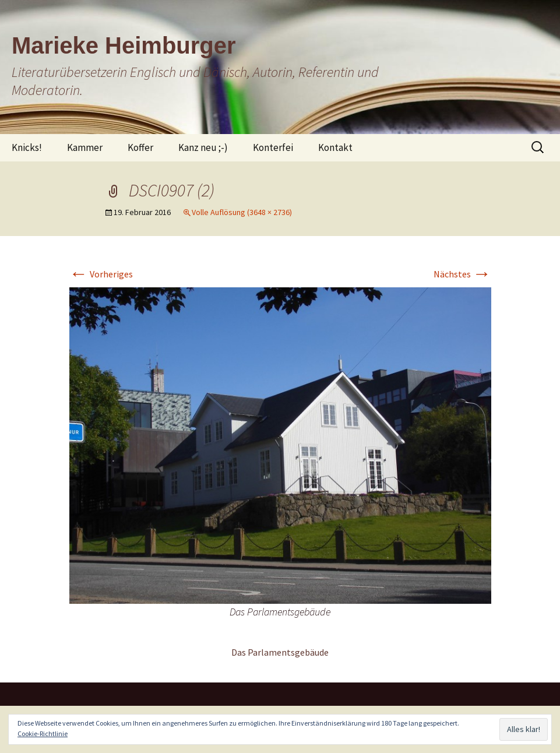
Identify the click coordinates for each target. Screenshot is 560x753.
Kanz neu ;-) (203, 147)
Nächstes (462, 274)
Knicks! (27, 147)
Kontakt (335, 147)
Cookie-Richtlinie (43, 733)
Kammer (85, 147)
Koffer (140, 147)
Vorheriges (101, 274)
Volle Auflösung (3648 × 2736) (242, 212)
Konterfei (273, 147)
